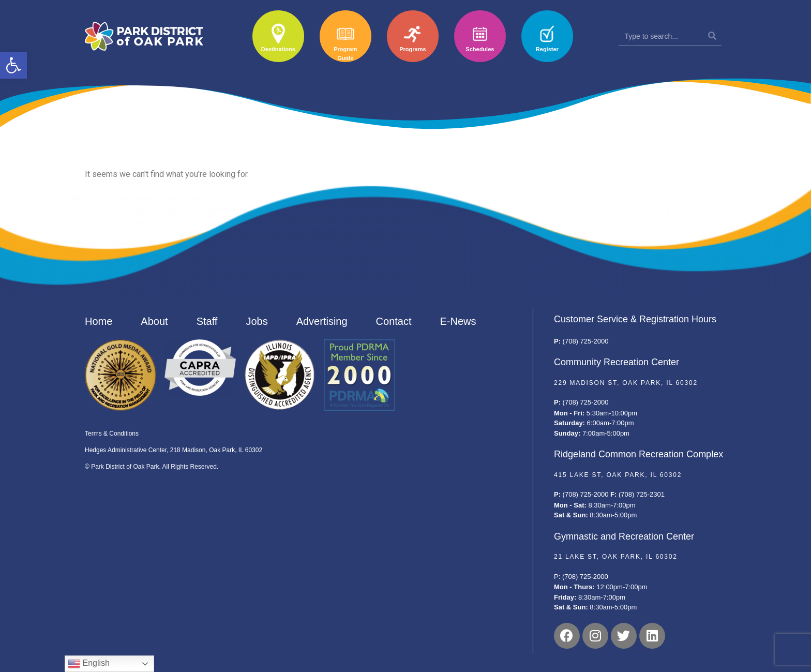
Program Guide (345, 54)
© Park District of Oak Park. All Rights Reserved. (152, 467)
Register (547, 49)
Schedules (480, 49)
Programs (412, 49)
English (89, 664)
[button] (13, 65)
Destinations (278, 49)
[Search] (712, 36)
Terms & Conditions (112, 434)
